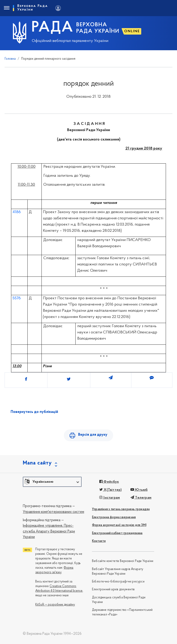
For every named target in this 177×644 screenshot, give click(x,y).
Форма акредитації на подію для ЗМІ (119, 525)
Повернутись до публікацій (34, 412)
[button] (52, 482)
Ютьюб (139, 490)
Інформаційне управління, (43, 526)
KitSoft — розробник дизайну (55, 605)
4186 (17, 212)
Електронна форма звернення (114, 517)
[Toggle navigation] (6, 8)
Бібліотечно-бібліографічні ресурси (118, 582)
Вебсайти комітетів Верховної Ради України (123, 561)
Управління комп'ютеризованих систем (53, 512)
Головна (10, 59)
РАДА (52, 28)
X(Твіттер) (111, 490)
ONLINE (132, 31)
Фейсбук (109, 482)
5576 (17, 298)
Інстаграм (110, 498)
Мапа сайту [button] (37, 463)
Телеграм (141, 498)
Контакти (99, 541)
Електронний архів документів (113, 590)
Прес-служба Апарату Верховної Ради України (49, 531)
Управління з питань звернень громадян (121, 509)
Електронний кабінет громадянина (117, 533)
